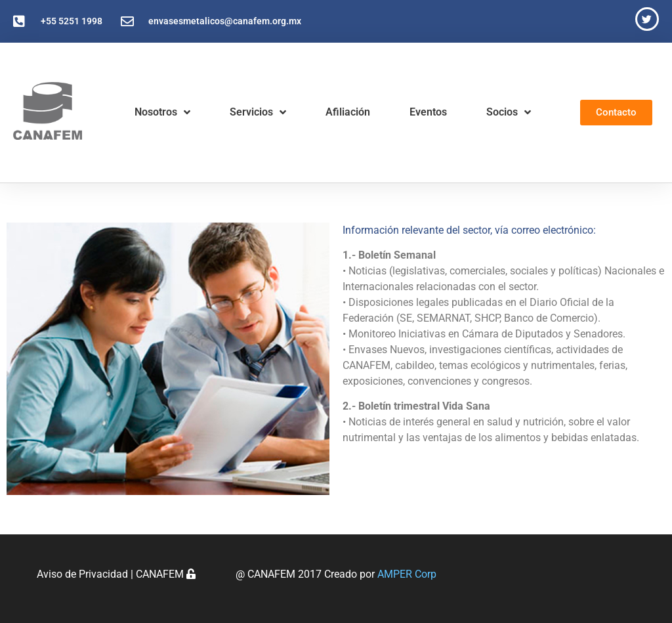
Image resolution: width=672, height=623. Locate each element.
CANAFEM (166, 574)
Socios (509, 112)
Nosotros (162, 112)
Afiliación (348, 112)
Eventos (428, 112)
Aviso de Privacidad (82, 574)
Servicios (258, 112)
